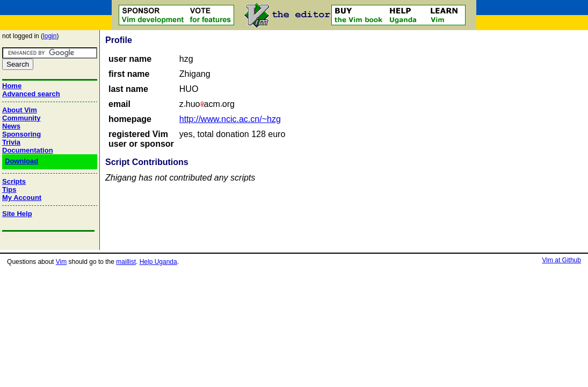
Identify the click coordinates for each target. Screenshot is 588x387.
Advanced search (31, 94)
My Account (22, 198)
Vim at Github (561, 260)
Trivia (11, 142)
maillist (126, 262)
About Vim (20, 110)
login (50, 36)
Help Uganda (158, 262)
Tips (9, 189)
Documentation (28, 150)
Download (21, 161)
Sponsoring (21, 134)
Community (21, 118)
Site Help (17, 214)
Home (12, 86)
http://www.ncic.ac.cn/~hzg (230, 119)
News (11, 126)
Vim (61, 262)
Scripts (14, 181)
